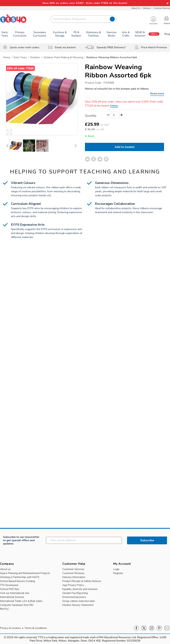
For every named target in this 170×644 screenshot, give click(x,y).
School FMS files (10, 589)
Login (116, 569)
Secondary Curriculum (40, 34)
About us (5, 569)
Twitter (144, 628)
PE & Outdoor (76, 34)
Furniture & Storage (60, 34)
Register (118, 573)
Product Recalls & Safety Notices (82, 581)
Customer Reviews (73, 573)
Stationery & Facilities (94, 34)
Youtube (167, 628)
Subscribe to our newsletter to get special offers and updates (21, 540)
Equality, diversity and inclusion (80, 589)
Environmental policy (74, 597)
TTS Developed (9, 585)
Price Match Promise (154, 47)
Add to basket (125, 147)
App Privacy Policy (73, 585)
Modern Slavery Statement (78, 605)
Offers (154, 34)
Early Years (5, 34)
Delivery (147, 8)
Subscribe (147, 540)
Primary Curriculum (20, 34)
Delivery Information (74, 577)
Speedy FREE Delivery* (111, 47)
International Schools (12, 597)
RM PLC (5, 609)
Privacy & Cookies (10, 628)
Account (153, 24)
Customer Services (162, 8)
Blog (167, 34)
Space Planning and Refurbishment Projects (25, 573)
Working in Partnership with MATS (20, 577)
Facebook (136, 628)
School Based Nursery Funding (17, 581)
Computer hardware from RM (17, 605)
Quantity (91, 116)
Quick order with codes (25, 47)
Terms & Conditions (36, 628)
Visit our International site (15, 593)
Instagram (152, 628)
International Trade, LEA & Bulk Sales (21, 601)
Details (114, 106)
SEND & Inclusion (140, 34)
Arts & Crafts (126, 34)
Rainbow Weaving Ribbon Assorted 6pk (118, 71)
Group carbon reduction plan (79, 601)
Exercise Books (112, 34)
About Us (136, 8)
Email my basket (65, 47)
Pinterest (159, 628)
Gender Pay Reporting (75, 593)
